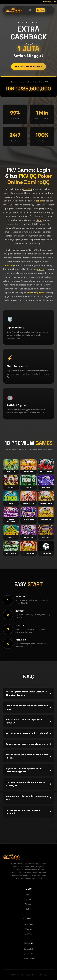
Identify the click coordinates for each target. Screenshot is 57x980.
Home (29, 894)
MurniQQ (28, 189)
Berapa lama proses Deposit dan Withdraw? (28, 733)
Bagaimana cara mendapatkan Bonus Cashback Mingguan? (28, 770)
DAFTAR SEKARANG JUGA (29, 66)
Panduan (29, 904)
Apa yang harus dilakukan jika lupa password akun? (28, 798)
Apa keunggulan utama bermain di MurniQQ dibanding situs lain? (28, 693)
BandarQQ (29, 949)
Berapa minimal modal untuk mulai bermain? (28, 744)
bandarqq (41, 201)
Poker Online (28, 959)
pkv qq (39, 220)
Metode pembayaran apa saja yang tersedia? (28, 812)
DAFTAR (40, 10)
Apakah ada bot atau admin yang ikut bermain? (28, 721)
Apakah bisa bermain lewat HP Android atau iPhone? (28, 756)
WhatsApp (29, 924)
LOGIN (30, 10)
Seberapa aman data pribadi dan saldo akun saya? (28, 707)
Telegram (28, 929)
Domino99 (28, 954)
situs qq (41, 269)
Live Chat (28, 934)
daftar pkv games (35, 292)
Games (29, 899)
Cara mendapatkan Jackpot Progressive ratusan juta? (28, 784)
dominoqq (9, 265)
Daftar (29, 909)
